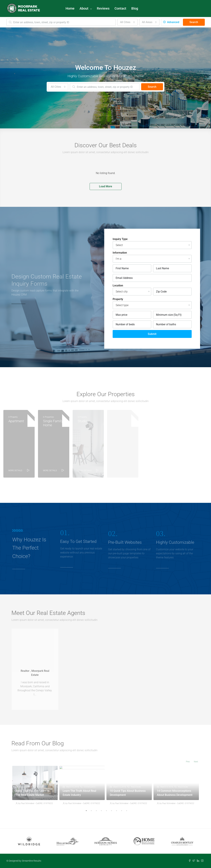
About (84, 8)
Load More (106, 186)
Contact (120, 8)
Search (194, 22)
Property (118, 299)
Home (70, 8)
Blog (135, 8)
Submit (152, 334)
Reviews (103, 8)
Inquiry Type (120, 239)
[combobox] (127, 22)
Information (120, 253)
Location (118, 285)
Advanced (171, 22)
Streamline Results (32, 861)
